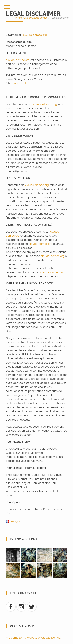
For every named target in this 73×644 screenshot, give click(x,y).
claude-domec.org (35, 35)
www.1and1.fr (21, 83)
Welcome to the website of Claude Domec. (33, 638)
